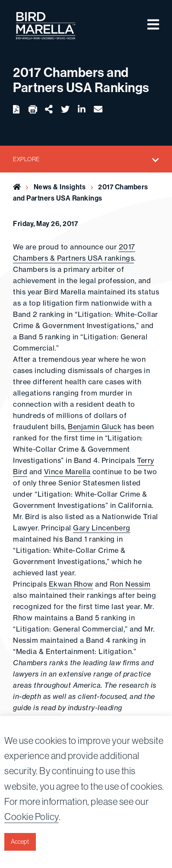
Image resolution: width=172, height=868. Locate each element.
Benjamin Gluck (95, 427)
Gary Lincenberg (102, 528)
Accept (20, 842)
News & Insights (60, 187)
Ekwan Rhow (71, 584)
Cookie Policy (32, 817)
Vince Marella (67, 472)
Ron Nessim (130, 584)
